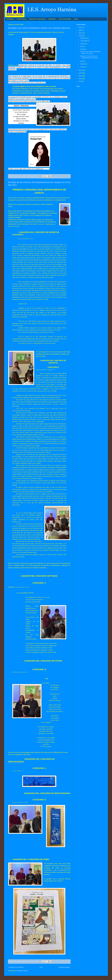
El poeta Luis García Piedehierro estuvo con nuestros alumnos (39, 28)
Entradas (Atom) (22, 971)
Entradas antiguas (64, 967)
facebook (46, 169)
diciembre (84, 38)
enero (82, 67)
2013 (80, 81)
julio (82, 46)
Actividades (10, 19)
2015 (80, 76)
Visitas (76, 19)
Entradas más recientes (16, 967)
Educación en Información (37, 19)
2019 (80, 33)
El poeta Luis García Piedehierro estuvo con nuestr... (90, 52)
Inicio (41, 967)
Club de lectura (22, 19)
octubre (83, 44)
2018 (80, 36)
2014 (80, 79)
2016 (80, 73)
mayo (82, 49)
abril (82, 61)
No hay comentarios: (33, 176)
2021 (80, 27)
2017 (80, 70)
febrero (83, 64)
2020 (80, 30)
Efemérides (52, 19)
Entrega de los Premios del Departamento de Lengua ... (90, 57)
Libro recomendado (65, 19)
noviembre (84, 41)
